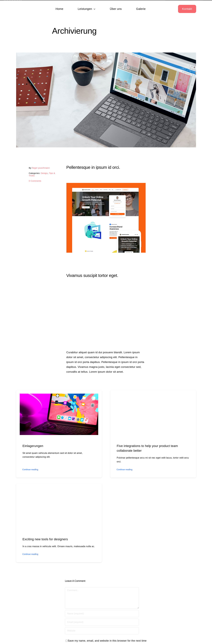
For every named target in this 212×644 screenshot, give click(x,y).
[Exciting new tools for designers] (59, 489)
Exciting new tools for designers (45, 539)
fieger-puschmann (41, 168)
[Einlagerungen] (59, 396)
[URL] (102, 631)
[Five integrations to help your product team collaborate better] (153, 396)
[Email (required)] (102, 622)
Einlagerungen (33, 446)
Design (44, 173)
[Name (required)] (102, 614)
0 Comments (35, 181)
